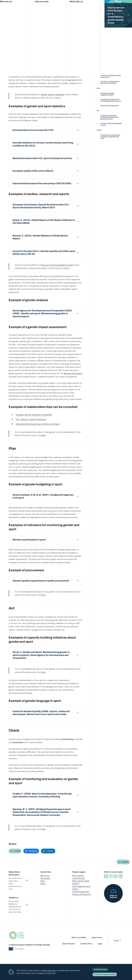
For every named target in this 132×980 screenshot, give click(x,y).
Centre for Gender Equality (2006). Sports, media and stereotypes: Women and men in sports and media (41, 713)
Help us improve (113, 896)
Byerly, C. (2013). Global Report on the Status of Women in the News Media (44, 221)
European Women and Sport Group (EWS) (34, 415)
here (44, 435)
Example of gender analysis (111, 71)
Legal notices (97, 937)
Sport (47, 19)
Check (74, 54)
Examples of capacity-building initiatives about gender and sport (109, 117)
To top (116, 941)
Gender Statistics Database (105, 6)
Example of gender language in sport (111, 124)
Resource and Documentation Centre (57, 265)
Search (128, 6)
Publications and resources (43, 6)
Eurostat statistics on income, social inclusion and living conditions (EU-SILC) (43, 144)
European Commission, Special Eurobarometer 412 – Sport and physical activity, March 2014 (41, 206)
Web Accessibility (79, 937)
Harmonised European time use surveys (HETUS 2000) (42, 183)
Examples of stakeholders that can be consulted (110, 82)
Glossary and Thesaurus (82, 894)
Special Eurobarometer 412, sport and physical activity (42, 158)
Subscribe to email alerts (14, 873)
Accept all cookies (100, 969)
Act (55, 54)
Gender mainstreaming (60, 6)
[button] (15, 851)
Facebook (116, 876)
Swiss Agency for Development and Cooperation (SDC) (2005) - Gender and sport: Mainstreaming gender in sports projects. (42, 313)
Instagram (121, 876)
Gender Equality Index (89, 6)
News (43, 881)
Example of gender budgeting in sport (107, 94)
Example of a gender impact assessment (111, 76)
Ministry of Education (73, 373)
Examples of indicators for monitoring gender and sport (111, 100)
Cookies (125, 862)
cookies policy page (48, 971)
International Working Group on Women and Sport (38, 424)
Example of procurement (109, 106)
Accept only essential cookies (105, 974)
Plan (36, 54)
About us (119, 6)
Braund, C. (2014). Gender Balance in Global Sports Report (40, 237)
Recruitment (45, 878)
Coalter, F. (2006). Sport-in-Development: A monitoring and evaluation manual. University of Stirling (42, 795)
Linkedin (106, 876)
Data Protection (69, 944)
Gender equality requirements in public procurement (41, 581)
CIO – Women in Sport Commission (31, 419)
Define (18, 54)
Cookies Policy (86, 944)
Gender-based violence (75, 6)
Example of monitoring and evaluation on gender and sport (110, 137)
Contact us (14, 898)
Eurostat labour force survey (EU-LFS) (33, 130)
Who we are (45, 876)
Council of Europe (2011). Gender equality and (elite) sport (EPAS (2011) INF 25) (44, 253)
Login (100, 944)
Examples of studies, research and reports (108, 66)
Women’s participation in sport (29, 540)
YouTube (111, 876)
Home (13, 19)
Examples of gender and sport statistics (109, 59)
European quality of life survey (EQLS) (33, 171)
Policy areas (39, 19)
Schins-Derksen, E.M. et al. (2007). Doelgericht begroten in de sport (43, 496)
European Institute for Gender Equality (11, 6)
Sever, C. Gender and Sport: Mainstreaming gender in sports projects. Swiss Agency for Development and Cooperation (41, 655)
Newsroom (29, 6)
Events (43, 884)
